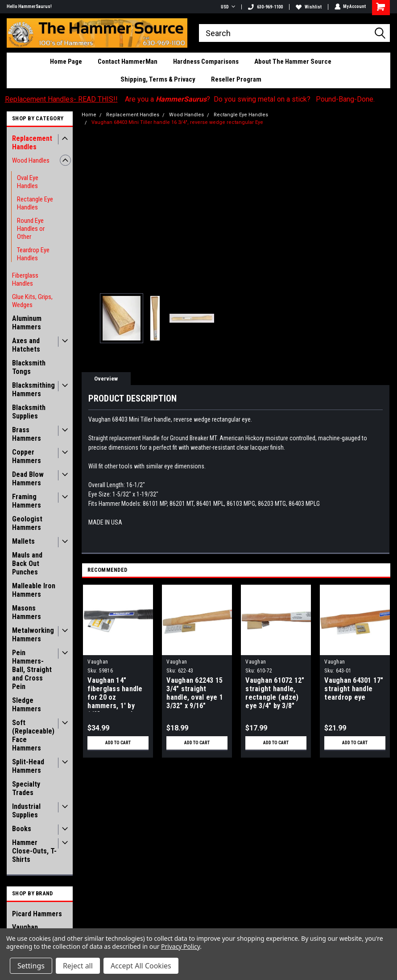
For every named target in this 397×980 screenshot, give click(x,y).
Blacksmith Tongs (29, 367)
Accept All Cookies (141, 966)
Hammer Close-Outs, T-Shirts (34, 851)
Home (89, 115)
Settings (31, 966)
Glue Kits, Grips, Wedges (32, 301)
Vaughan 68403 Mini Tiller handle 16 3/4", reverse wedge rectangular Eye (177, 122)
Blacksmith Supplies (29, 412)
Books (22, 829)
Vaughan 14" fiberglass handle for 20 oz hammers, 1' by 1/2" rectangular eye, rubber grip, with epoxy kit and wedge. (116, 694)
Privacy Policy (180, 946)
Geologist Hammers (27, 523)
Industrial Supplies (26, 811)
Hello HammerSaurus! (29, 6)
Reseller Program (236, 79)
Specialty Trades (26, 788)
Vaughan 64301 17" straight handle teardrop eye (354, 689)
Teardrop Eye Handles (33, 254)
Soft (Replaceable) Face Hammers (33, 735)
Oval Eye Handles (28, 182)
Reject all (78, 966)
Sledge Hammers (27, 705)
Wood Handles (31, 160)
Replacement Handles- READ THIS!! (61, 99)
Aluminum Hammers (27, 323)
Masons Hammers (27, 612)
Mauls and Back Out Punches (27, 564)
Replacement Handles (32, 143)
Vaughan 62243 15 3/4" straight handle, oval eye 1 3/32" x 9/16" (195, 693)
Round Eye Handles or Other (31, 229)
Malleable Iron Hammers (34, 590)
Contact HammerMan (128, 62)
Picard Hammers (37, 914)
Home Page (66, 62)
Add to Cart (118, 743)
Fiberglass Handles (25, 279)
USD (227, 7)
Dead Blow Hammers (28, 479)
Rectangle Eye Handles (35, 203)
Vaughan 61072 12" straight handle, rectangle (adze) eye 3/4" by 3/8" (275, 693)
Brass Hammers (27, 434)
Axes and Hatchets (26, 345)
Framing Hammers (27, 501)
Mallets (23, 541)
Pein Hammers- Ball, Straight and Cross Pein (32, 670)
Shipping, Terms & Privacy (158, 79)
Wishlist (308, 7)
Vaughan (98, 662)
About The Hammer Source (293, 62)
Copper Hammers (27, 456)
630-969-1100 (265, 7)
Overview (106, 379)
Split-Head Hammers (28, 766)
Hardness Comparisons (206, 62)
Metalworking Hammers (33, 635)
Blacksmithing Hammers (33, 390)
